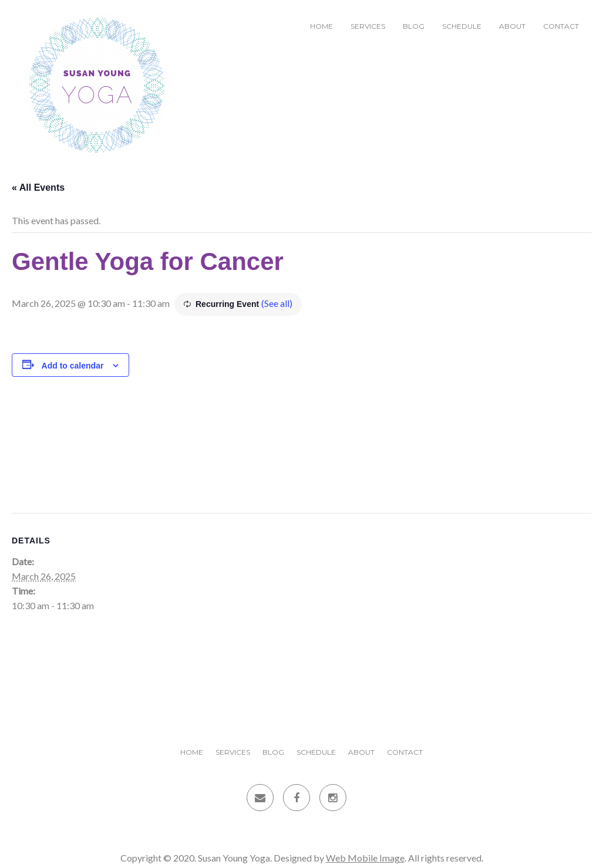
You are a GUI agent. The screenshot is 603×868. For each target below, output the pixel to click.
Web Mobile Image (365, 858)
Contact (561, 26)
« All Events (38, 188)
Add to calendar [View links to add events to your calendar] (73, 366)
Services (368, 26)
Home (321, 26)
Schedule (462, 26)
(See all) (277, 303)
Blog (414, 26)
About (512, 26)
